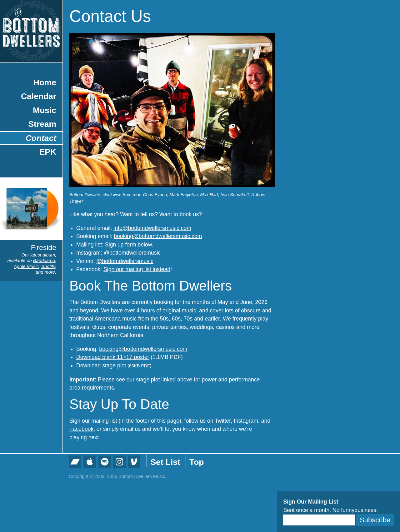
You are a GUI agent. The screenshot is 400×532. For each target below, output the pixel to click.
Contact (41, 138)
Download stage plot (101, 365)
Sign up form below (128, 245)
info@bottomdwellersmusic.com (152, 228)
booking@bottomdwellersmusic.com (158, 236)
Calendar (39, 96)
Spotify (48, 266)
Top (197, 462)
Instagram (246, 421)
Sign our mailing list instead (137, 269)
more (50, 272)
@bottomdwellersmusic (132, 253)
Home (45, 82)
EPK (48, 152)
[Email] (319, 520)
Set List (165, 462)
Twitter (223, 421)
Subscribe (375, 520)
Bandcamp (44, 261)
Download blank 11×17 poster (113, 357)
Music (45, 110)
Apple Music (26, 266)
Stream (42, 124)
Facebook (81, 429)
